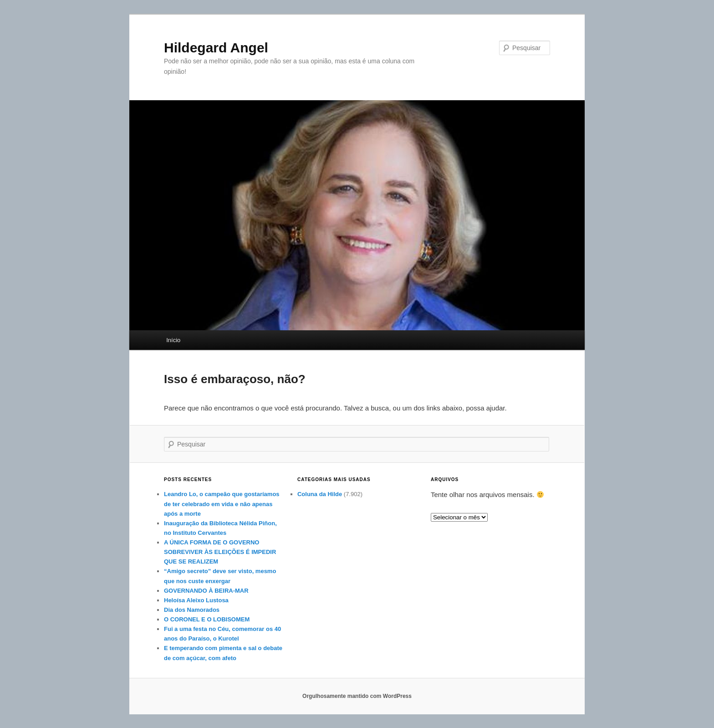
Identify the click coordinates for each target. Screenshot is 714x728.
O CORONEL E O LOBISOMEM (207, 619)
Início (173, 340)
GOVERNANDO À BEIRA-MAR (206, 591)
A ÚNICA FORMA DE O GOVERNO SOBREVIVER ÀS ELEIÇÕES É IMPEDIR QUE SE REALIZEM (220, 552)
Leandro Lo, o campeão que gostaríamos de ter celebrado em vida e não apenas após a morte (222, 504)
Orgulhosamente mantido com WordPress (357, 696)
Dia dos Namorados (192, 610)
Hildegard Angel (216, 48)
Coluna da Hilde (320, 494)
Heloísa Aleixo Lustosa (196, 600)
